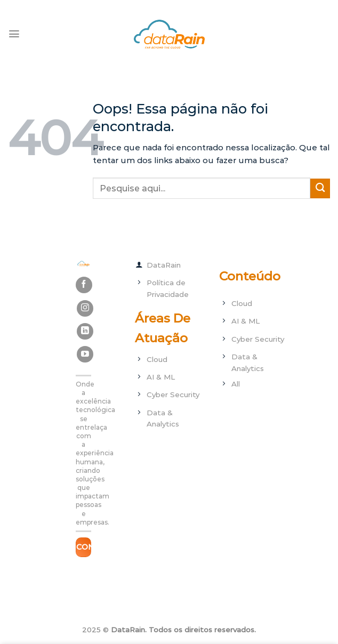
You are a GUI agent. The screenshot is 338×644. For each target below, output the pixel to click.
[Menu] (14, 34)
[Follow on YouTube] (85, 354)
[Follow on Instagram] (85, 308)
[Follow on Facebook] (84, 285)
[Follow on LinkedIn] (85, 331)
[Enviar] (320, 188)
